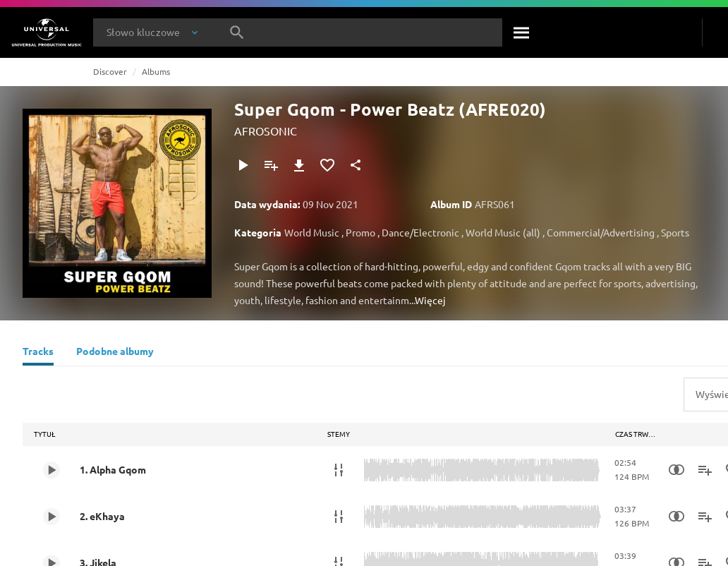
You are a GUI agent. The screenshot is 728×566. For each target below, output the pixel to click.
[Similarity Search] (677, 470)
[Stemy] (339, 470)
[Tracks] (38, 353)
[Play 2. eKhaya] (51, 517)
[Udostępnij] (356, 165)
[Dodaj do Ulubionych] (327, 165)
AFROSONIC (266, 131)
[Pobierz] (299, 165)
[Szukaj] (522, 32)
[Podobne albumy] (115, 353)
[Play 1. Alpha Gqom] (51, 470)
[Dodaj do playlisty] (271, 165)
